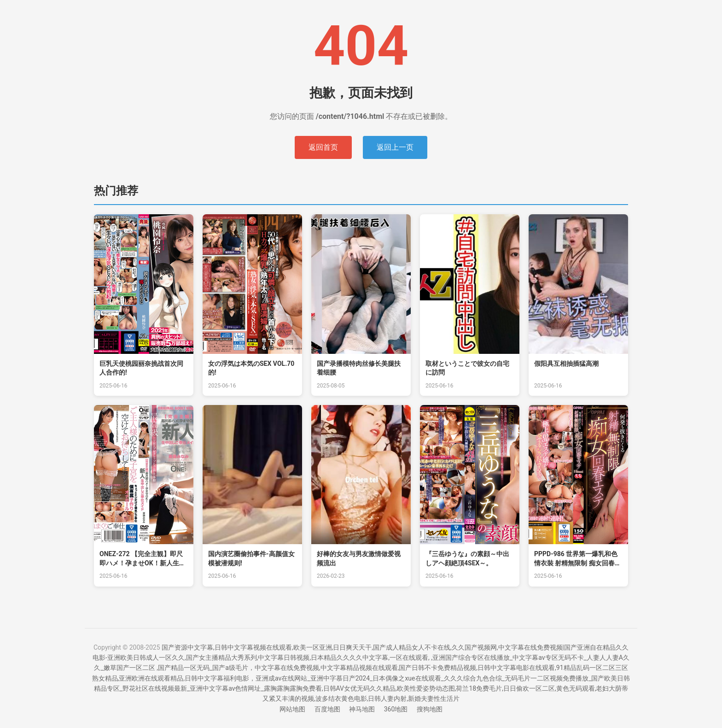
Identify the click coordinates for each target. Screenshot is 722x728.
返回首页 (323, 147)
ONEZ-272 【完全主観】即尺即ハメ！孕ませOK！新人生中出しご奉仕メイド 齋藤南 (143, 559)
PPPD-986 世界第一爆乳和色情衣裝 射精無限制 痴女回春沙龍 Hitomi (578, 559)
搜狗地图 (430, 709)
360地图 (396, 709)
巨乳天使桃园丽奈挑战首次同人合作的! (141, 368)
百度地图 (327, 709)
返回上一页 (395, 147)
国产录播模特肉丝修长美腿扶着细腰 (359, 368)
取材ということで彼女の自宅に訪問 (467, 368)
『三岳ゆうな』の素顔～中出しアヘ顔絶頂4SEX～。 (467, 558)
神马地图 (362, 709)
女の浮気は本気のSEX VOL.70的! (251, 368)
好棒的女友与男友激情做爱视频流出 (359, 558)
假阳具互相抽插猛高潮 (566, 364)
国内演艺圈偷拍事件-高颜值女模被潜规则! (251, 558)
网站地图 (292, 709)
